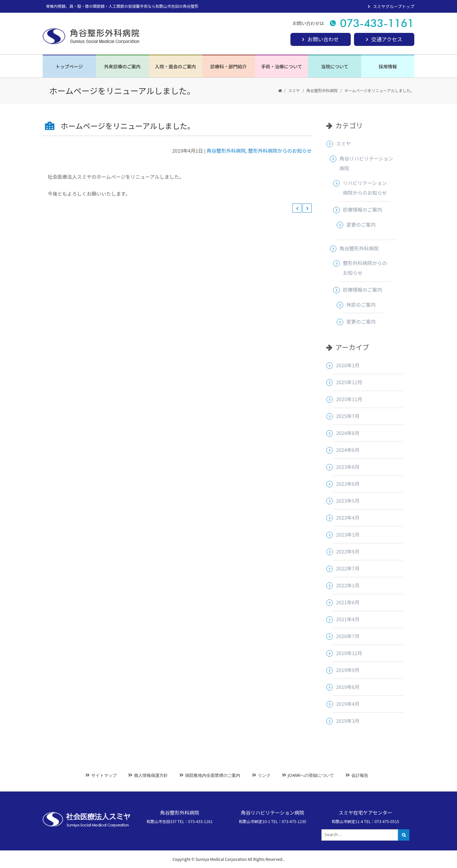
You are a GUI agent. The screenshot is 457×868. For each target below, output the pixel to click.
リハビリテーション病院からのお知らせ (365, 188)
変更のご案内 (361, 224)
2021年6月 (348, 602)
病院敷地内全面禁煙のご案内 (213, 775)
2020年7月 (348, 636)
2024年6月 (348, 450)
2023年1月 (348, 534)
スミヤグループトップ (394, 6)
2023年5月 (348, 501)
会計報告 (360, 775)
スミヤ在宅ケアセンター (366, 812)
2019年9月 (348, 670)
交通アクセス (387, 39)
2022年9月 (348, 551)
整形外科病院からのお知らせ (280, 151)
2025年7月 (348, 416)
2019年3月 (348, 721)
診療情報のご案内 (362, 210)
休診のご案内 (361, 305)
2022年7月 (348, 568)
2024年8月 (348, 433)
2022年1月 (348, 585)
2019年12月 (349, 653)
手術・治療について (282, 66)
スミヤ (294, 90)
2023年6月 (348, 484)
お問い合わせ (323, 39)
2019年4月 (348, 704)
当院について (335, 66)
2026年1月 (348, 365)
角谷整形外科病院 (322, 90)
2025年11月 (349, 399)
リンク (264, 775)
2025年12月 (349, 382)
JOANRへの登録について (311, 775)
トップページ (69, 66)
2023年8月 (348, 467)
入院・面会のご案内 (175, 66)
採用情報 (388, 66)
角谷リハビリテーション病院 (367, 163)
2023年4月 (348, 518)
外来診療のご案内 (122, 66)
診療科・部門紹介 (228, 66)
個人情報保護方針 (151, 775)
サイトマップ (104, 775)
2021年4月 (348, 619)
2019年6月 (348, 687)
